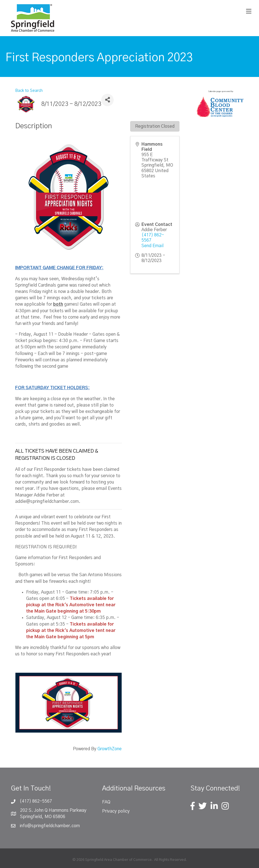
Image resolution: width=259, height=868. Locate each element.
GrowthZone (110, 749)
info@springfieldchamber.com (50, 826)
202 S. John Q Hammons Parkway (53, 810)
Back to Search (29, 91)
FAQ (106, 802)
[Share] (107, 100)
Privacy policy (116, 811)
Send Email (152, 246)
